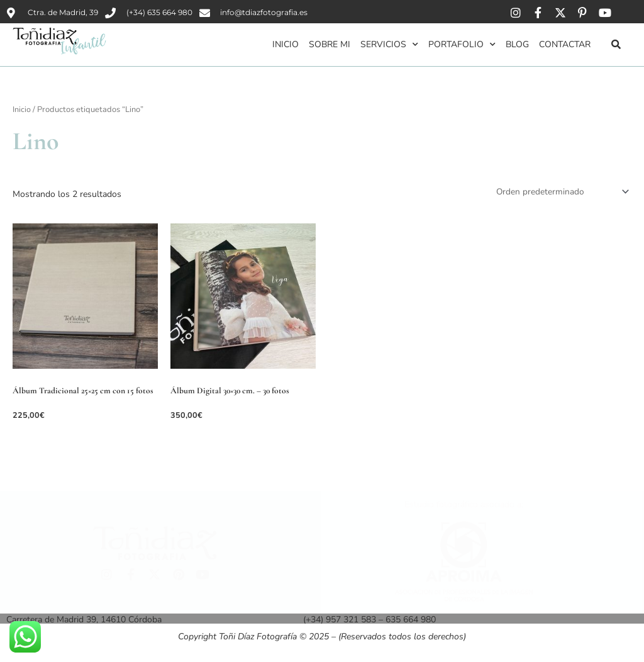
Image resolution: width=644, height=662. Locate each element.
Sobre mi (330, 44)
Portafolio (462, 45)
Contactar (565, 44)
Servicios (389, 45)
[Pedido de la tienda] (560, 191)
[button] (616, 44)
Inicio (286, 44)
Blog (517, 44)
